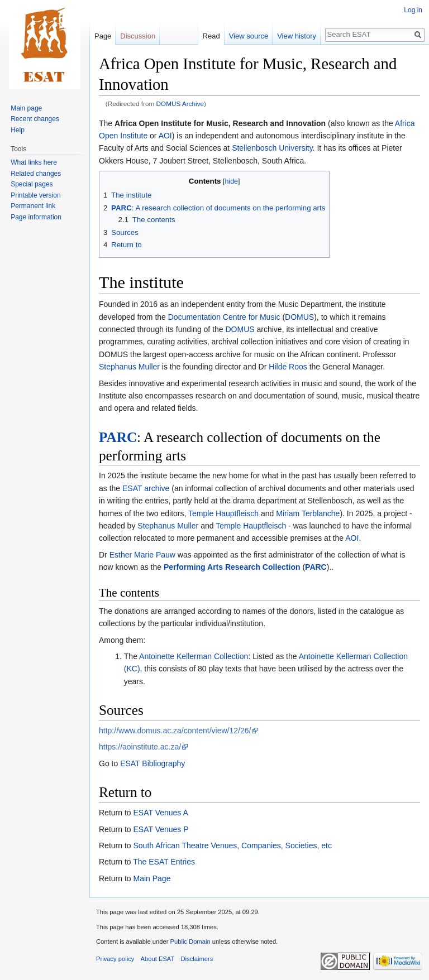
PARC (118, 437)
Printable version (35, 195)
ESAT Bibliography (152, 763)
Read (211, 36)
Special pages (32, 184)
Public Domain (190, 941)
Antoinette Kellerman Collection (194, 656)
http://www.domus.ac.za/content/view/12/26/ (175, 731)
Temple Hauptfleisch (223, 513)
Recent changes (35, 119)
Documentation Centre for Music (224, 317)
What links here (34, 162)
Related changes (36, 174)
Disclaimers (197, 959)
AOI (165, 136)
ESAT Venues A (160, 813)
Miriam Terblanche (308, 513)
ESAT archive (146, 488)
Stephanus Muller (129, 367)
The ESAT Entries (164, 862)
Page (103, 36)
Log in (413, 10)
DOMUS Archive (180, 104)
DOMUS (299, 317)
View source (249, 36)
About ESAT (158, 959)
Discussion (138, 36)
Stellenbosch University (272, 148)
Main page (26, 108)
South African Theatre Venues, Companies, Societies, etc (232, 846)
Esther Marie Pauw (142, 555)
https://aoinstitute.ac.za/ (140, 747)
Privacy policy (115, 959)
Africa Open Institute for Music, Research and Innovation (220, 123)
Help (18, 130)
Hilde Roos (288, 367)
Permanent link (33, 206)
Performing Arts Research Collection (232, 567)
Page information (36, 217)
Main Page (152, 878)
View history (297, 36)
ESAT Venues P (161, 829)
